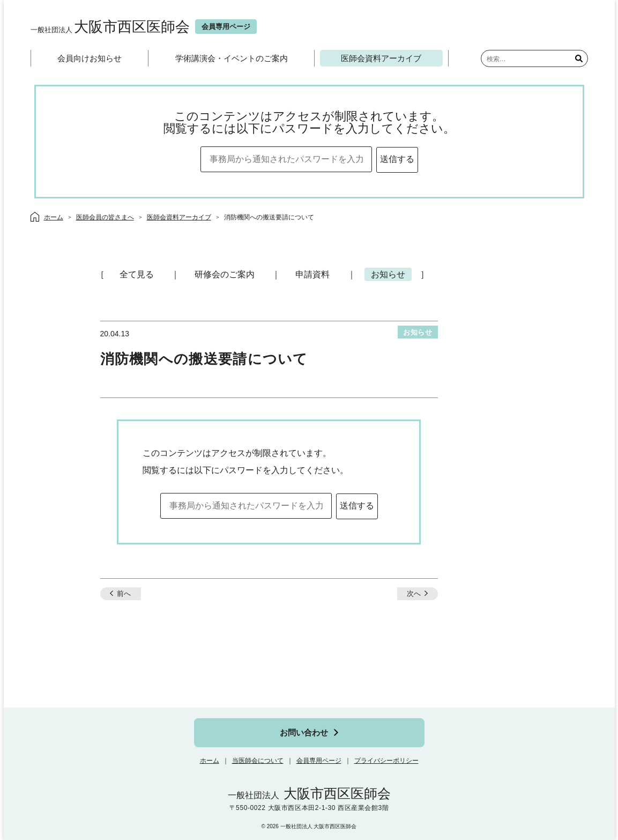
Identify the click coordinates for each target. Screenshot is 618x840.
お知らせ (388, 274)
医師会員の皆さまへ (105, 217)
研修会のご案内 (225, 274)
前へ (124, 594)
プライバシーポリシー (386, 761)
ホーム (210, 761)
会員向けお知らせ (90, 58)
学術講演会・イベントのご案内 (232, 58)
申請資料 (312, 274)
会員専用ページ (319, 761)
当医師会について (258, 761)
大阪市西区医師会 (110, 27)
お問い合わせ (304, 732)
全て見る (137, 274)
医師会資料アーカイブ (381, 58)
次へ (414, 594)
